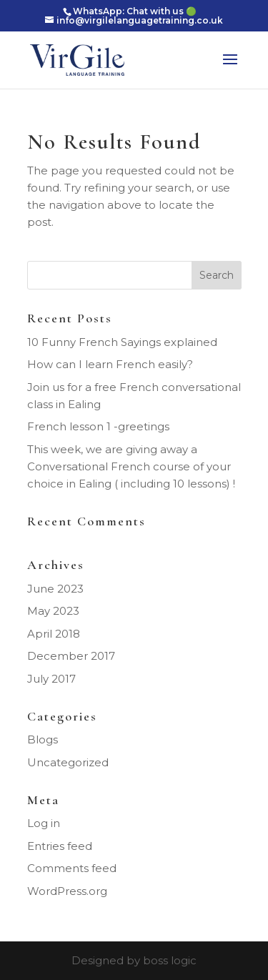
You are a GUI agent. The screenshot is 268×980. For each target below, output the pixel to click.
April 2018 (54, 634)
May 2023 (53, 611)
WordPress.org (67, 891)
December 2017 (71, 656)
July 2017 (51, 679)
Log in (44, 823)
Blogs (43, 739)
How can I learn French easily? (110, 364)
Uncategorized (68, 762)
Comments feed (72, 868)
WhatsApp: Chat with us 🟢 (135, 11)
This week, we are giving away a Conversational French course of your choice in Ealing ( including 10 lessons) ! (131, 466)
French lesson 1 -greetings (98, 426)
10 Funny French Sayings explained (122, 342)
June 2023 (55, 589)
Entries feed (60, 846)
